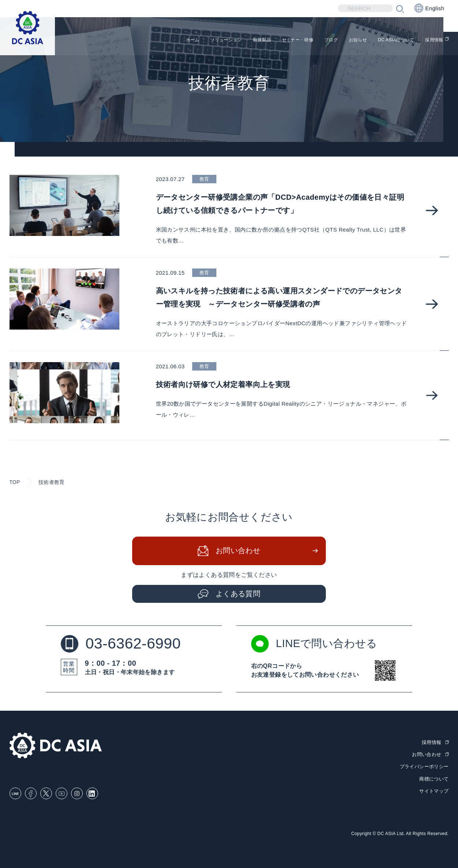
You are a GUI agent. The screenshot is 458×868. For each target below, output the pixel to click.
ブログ (306, 40)
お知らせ (338, 40)
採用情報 (432, 40)
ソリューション (177, 40)
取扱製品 (221, 40)
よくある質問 (238, 594)
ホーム (136, 40)
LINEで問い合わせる (316, 644)
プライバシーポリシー (424, 766)
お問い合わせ (238, 551)
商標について (434, 778)
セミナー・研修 (265, 40)
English (429, 8)
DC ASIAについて (385, 40)
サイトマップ (434, 790)
